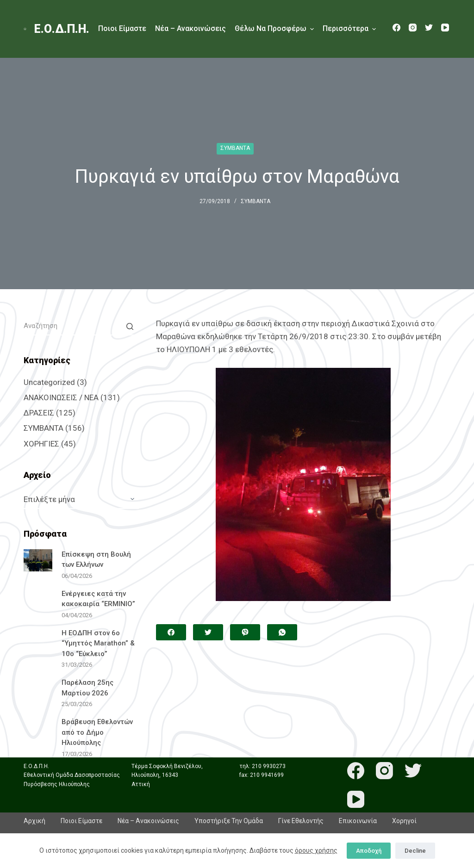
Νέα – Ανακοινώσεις (190, 28)
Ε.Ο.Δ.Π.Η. (62, 29)
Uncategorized (49, 382)
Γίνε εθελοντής (301, 821)
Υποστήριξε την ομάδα (229, 821)
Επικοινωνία (358, 821)
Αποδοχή (369, 851)
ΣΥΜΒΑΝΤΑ (235, 148)
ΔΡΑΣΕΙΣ (39, 413)
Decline (415, 851)
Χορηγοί (404, 821)
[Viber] (245, 632)
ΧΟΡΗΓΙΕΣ (41, 444)
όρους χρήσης (316, 850)
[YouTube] (445, 28)
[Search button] (130, 326)
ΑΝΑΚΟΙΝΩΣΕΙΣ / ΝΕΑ (61, 397)
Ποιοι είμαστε (122, 28)
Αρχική (34, 821)
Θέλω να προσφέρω (274, 29)
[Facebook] (396, 28)
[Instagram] (413, 28)
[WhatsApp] (282, 632)
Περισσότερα (349, 29)
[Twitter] (429, 28)
